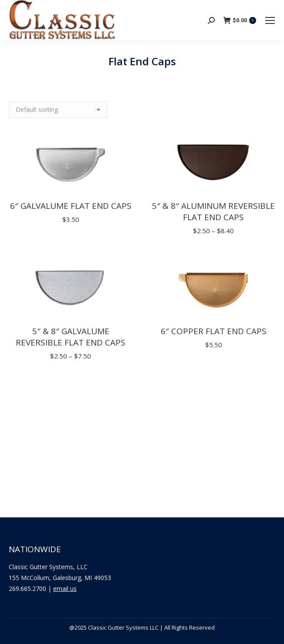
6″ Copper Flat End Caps (214, 331)
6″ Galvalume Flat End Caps (71, 206)
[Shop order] (58, 110)
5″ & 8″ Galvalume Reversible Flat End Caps (71, 337)
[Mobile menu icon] (270, 20)
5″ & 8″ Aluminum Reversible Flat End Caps (213, 211)
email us (65, 589)
